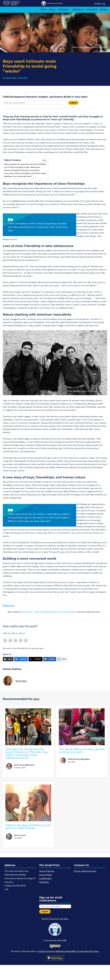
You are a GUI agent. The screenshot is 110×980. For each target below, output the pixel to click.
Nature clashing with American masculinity (22, 170)
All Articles (63, 9)
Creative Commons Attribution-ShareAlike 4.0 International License (68, 951)
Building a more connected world (18, 176)
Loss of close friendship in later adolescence (22, 167)
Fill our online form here (85, 871)
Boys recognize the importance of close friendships (25, 164)
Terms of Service (47, 871)
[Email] (8, 659)
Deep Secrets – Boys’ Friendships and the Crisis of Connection (49, 612)
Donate (104, 9)
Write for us (78, 9)
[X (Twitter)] (36, 659)
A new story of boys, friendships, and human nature (25, 173)
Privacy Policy (45, 875)
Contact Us (92, 9)
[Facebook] (21, 659)
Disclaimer (44, 882)
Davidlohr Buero (80, 391)
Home (43, 9)
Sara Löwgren (84, 47)
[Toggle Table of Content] (43, 161)
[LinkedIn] (50, 659)
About (52, 9)
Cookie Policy (45, 878)
